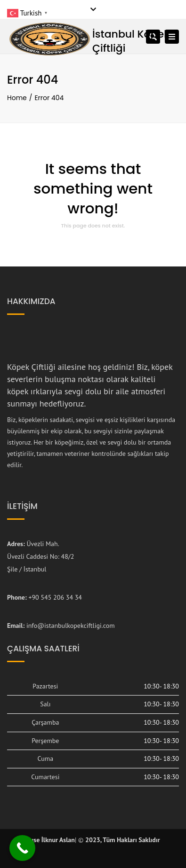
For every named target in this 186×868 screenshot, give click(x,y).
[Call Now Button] (22, 848)
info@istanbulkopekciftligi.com (71, 626)
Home (17, 98)
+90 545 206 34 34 (55, 597)
